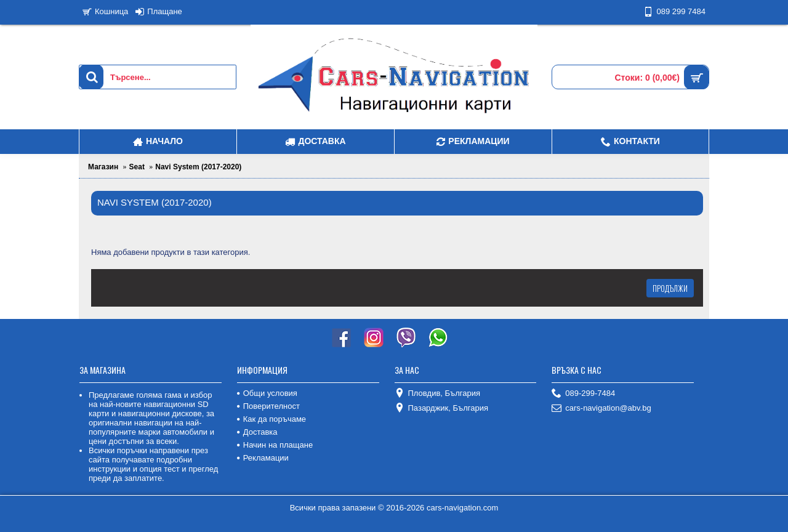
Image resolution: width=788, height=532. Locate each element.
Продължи (670, 288)
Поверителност (268, 406)
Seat (137, 167)
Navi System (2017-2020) (198, 167)
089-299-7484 (583, 394)
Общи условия (267, 393)
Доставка (257, 432)
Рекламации (263, 458)
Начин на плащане (275, 445)
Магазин (103, 167)
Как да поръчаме (271, 419)
